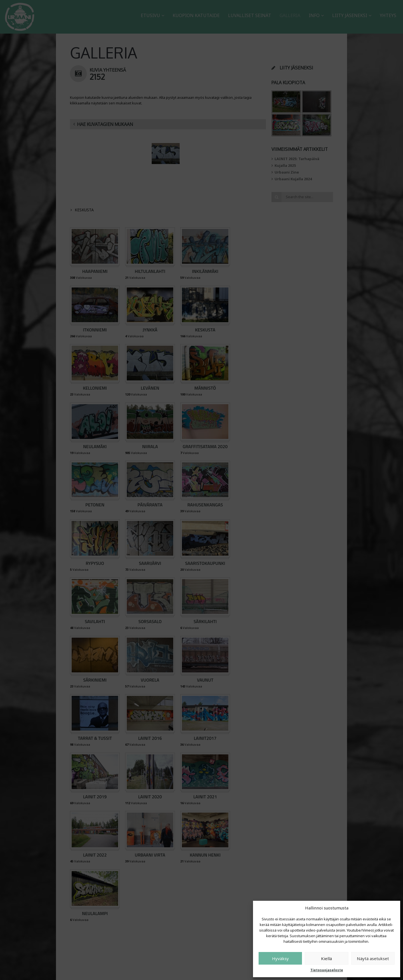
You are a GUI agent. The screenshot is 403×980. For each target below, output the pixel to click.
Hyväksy (280, 958)
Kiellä (326, 958)
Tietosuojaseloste (327, 970)
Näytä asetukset (373, 958)
